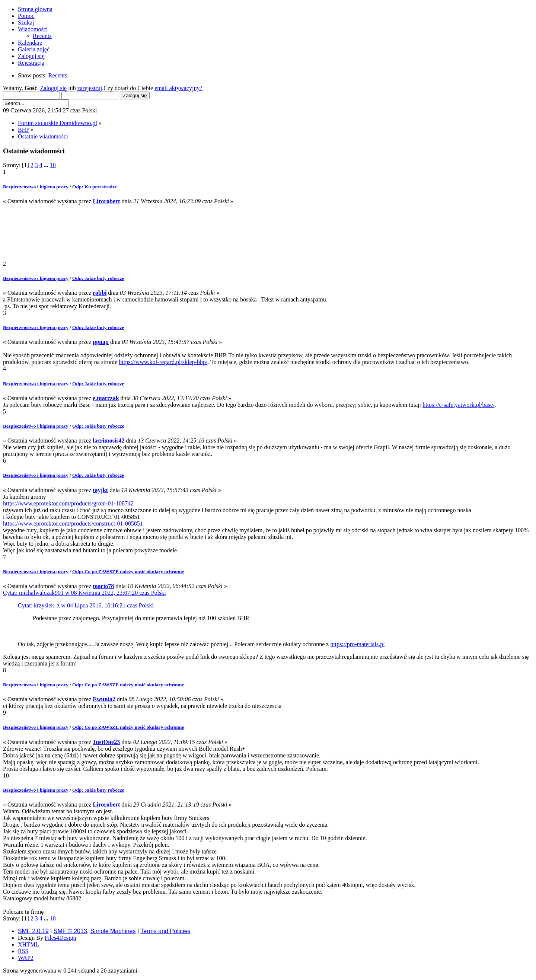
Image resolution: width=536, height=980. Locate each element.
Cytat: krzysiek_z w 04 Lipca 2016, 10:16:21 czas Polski (86, 605)
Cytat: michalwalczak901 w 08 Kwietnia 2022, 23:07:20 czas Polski (84, 593)
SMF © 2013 (70, 931)
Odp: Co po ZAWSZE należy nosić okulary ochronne (128, 572)
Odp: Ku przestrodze (95, 187)
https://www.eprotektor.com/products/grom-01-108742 (68, 503)
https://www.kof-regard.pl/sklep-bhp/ (163, 362)
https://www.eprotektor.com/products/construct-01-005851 (73, 523)
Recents (58, 75)
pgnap (101, 342)
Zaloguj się (54, 88)
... (47, 165)
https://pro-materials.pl (357, 644)
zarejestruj (90, 88)
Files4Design (60, 938)
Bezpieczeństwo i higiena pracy (36, 187)
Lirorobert (106, 201)
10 (53, 165)
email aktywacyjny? (178, 88)
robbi (100, 293)
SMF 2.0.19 (33, 931)
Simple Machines (113, 931)
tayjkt (100, 490)
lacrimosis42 (109, 440)
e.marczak (106, 398)
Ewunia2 (104, 699)
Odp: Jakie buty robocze (98, 278)
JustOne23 (106, 742)
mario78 (103, 586)
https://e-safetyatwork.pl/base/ (458, 405)
